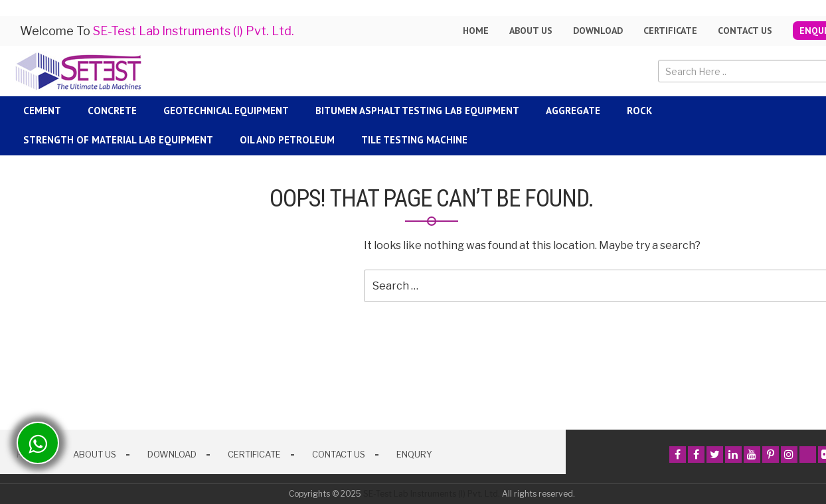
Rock (639, 111)
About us (531, 31)
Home (476, 31)
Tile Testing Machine (414, 140)
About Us (95, 454)
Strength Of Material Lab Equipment (118, 140)
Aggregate (573, 111)
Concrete (112, 111)
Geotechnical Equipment (226, 111)
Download (598, 31)
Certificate (670, 31)
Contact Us (745, 31)
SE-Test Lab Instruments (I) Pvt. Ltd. (432, 494)
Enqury (414, 454)
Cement (42, 111)
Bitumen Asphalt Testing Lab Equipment (417, 111)
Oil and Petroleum (287, 140)
